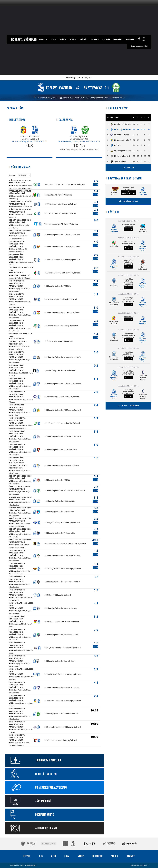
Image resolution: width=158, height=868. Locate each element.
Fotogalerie (97, 856)
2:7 (95, 488)
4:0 (95, 243)
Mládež (84, 39)
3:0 (95, 510)
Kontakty (130, 39)
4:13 (95, 541)
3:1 (95, 203)
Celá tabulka (128, 168)
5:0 (95, 309)
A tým (63, 39)
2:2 (95, 322)
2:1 (95, 211)
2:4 (95, 193)
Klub (53, 39)
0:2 (95, 269)
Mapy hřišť (118, 39)
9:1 (95, 232)
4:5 (95, 531)
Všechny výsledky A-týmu (128, 406)
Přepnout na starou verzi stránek (139, 46)
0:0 (95, 256)
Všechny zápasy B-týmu (128, 201)
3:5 (95, 520)
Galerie (95, 39)
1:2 (95, 552)
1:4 (95, 335)
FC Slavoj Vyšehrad (24, 39)
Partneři (106, 39)
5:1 (95, 478)
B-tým (73, 39)
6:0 (95, 182)
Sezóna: (12, 175)
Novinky (43, 39)
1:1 (95, 283)
